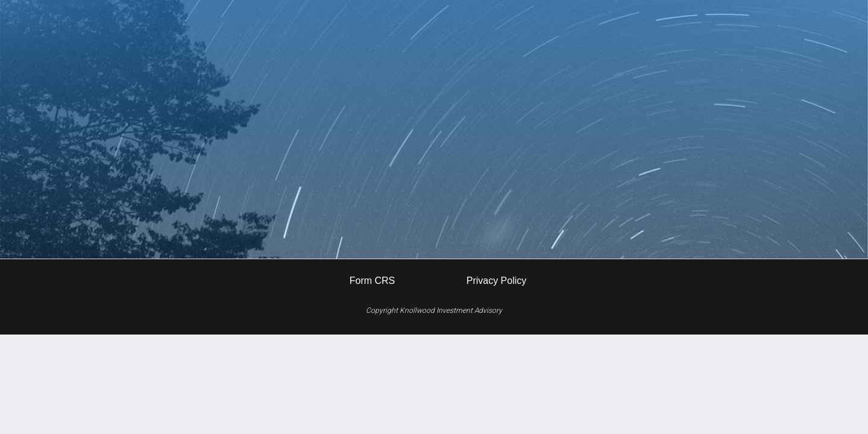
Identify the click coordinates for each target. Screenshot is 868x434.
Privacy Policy (497, 281)
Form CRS (373, 281)
